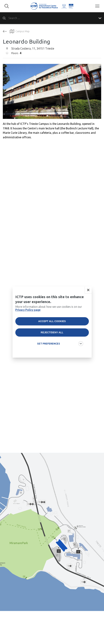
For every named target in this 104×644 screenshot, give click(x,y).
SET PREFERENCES (49, 344)
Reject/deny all (52, 332)
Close (88, 290)
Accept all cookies (52, 321)
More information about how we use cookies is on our (49, 308)
